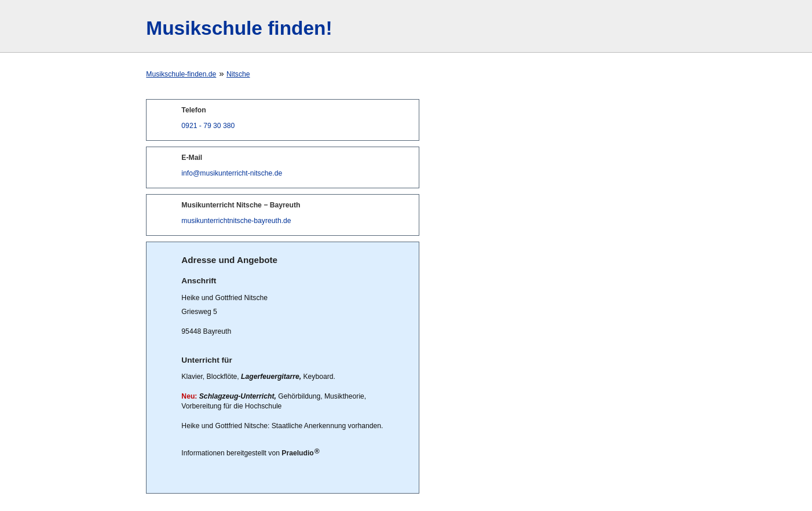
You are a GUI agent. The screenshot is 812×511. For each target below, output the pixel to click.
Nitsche (238, 74)
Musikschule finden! (239, 28)
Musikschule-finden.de (181, 74)
